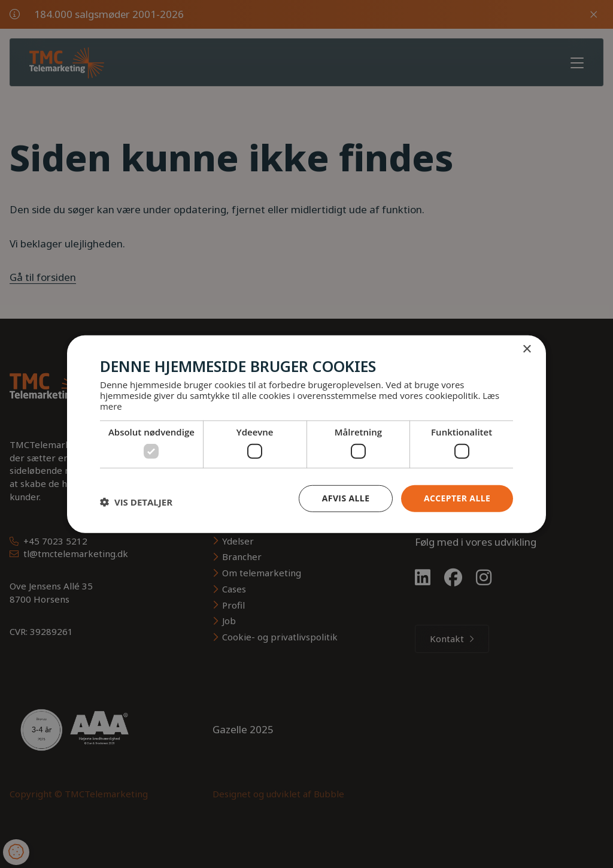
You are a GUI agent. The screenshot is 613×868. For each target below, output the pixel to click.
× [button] (526, 349)
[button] (136, 501)
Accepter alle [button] (457, 498)
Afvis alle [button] (345, 498)
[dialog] (306, 434)
